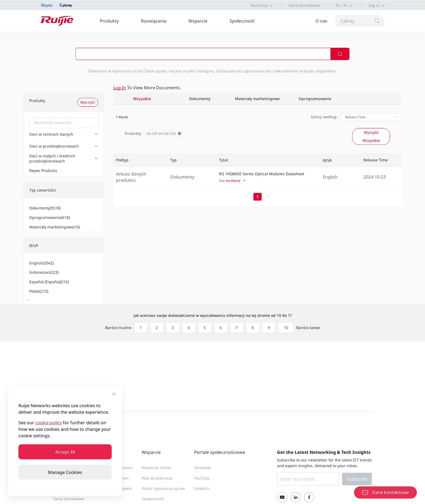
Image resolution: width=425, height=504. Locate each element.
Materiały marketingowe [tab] (257, 99)
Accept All (65, 452)
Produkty (109, 21)
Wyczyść (88, 102)
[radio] (138, 333)
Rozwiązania (154, 21)
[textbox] (64, 123)
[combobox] (64, 123)
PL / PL (342, 5)
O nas (321, 21)
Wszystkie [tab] (142, 99)
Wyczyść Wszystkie (371, 136)
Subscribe (357, 485)
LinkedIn (202, 494)
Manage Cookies (65, 472)
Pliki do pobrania (157, 484)
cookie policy (49, 423)
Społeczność (242, 21)
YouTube (202, 484)
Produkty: (133, 133)
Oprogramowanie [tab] (315, 99)
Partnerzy (259, 5)
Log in (374, 5)
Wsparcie (198, 21)
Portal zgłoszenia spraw (163, 494)
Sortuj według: (324, 117)
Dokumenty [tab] (200, 99)
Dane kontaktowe (304, 5)
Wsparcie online (156, 473)
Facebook (202, 473)
